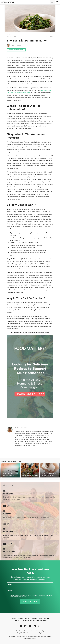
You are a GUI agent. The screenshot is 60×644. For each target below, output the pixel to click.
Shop (47, 619)
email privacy (49, 595)
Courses (14, 619)
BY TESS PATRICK (21, 428)
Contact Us (17, 621)
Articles (35, 619)
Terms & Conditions (29, 631)
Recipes (20, 619)
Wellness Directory (40, 621)
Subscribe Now (30, 601)
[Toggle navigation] (57, 2)
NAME (10, 585)
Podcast (27, 619)
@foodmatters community (15, 506)
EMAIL (10, 591)
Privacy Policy (40, 631)
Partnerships (27, 621)
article (10, 35)
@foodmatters (11, 486)
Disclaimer (19, 631)
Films (41, 619)
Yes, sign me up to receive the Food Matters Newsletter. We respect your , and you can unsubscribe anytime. (31, 596)
